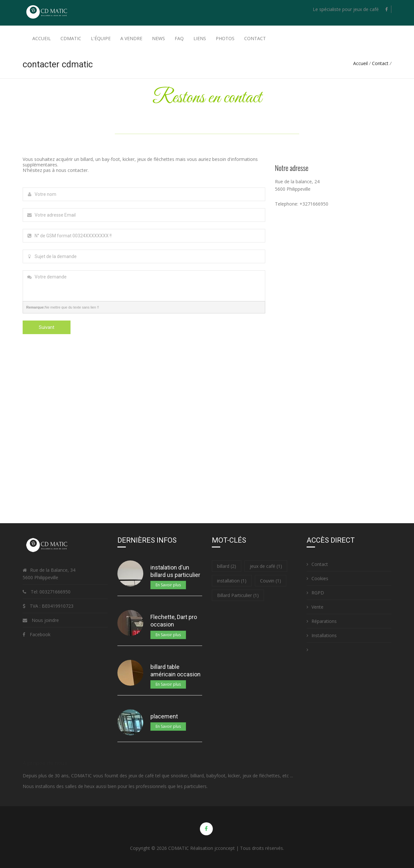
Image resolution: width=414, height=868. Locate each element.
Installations (322, 635)
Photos (225, 38)
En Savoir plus (168, 585)
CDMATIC (179, 848)
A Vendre (131, 38)
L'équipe (101, 38)
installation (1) (232, 581)
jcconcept (225, 848)
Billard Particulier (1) (238, 595)
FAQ (179, 38)
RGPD (315, 593)
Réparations (322, 621)
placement (164, 716)
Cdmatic (71, 38)
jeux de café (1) (266, 566)
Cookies (317, 578)
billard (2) (227, 566)
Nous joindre (45, 620)
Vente (315, 607)
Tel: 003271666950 (50, 592)
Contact (255, 38)
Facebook (40, 634)
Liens (200, 38)
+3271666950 (314, 204)
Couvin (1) (271, 581)
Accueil (42, 38)
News (158, 38)
